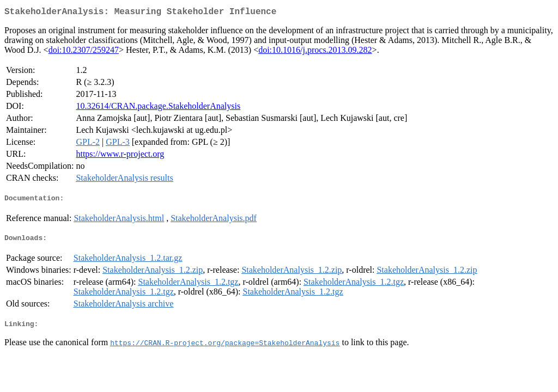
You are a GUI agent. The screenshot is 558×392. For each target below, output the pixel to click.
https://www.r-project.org (120, 156)
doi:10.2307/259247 (84, 52)
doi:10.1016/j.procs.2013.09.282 (315, 52)
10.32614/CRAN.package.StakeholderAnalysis (158, 108)
